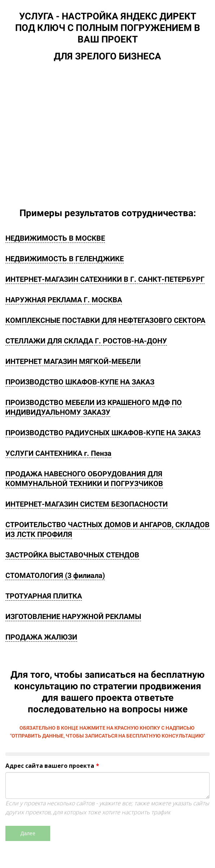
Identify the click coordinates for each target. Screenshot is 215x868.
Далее (28, 833)
